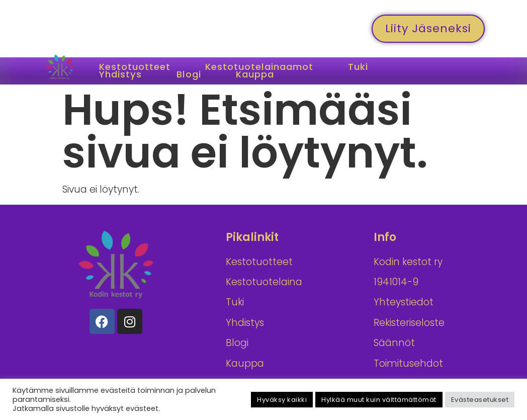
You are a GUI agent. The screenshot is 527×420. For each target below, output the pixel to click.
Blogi (195, 75)
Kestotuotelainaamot (270, 67)
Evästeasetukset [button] (480, 400)
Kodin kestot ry (408, 262)
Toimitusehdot (408, 363)
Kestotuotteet (138, 67)
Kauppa (265, 75)
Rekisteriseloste (409, 323)
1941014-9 (396, 282)
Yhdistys (123, 75)
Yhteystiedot (404, 302)
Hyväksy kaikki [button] (282, 400)
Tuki (375, 67)
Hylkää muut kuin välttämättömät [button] (379, 400)
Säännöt (394, 343)
